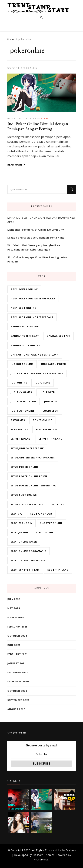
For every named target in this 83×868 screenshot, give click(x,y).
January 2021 (17, 663)
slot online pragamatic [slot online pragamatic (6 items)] (29, 551)
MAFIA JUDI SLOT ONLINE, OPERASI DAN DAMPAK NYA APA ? (41, 220)
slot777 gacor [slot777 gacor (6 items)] (41, 514)
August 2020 (16, 709)
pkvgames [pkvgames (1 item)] (18, 420)
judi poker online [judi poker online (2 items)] (24, 401)
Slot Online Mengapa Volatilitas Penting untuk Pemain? (37, 259)
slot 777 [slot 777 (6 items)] (58, 504)
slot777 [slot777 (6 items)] (17, 514)
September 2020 (18, 700)
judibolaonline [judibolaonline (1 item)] (22, 364)
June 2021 (14, 645)
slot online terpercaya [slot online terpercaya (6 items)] (28, 560)
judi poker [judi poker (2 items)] (47, 392)
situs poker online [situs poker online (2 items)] (25, 467)
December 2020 (18, 672)
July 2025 (14, 599)
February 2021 (18, 654)
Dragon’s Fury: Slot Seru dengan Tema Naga (36, 237)
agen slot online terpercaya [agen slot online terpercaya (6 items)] (32, 317)
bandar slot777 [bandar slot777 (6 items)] (59, 336)
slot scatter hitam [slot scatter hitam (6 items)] (25, 570)
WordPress (41, 859)
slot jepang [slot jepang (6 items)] (19, 532)
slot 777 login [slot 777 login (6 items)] (21, 523)
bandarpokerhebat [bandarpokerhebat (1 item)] (25, 336)
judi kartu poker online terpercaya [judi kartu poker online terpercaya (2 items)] (37, 373)
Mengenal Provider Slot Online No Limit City (36, 230)
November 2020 (18, 682)
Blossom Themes (44, 855)
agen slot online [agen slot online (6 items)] (23, 308)
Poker (45, 118)
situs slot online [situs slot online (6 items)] (24, 495)
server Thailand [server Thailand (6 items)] (51, 439)
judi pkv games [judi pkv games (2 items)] (21, 392)
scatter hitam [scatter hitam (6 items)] (46, 429)
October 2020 (17, 691)
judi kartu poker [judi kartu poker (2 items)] (54, 364)
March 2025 (16, 617)
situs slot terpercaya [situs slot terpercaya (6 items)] (27, 504)
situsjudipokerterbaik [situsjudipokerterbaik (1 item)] (27, 448)
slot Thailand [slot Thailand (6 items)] (58, 570)
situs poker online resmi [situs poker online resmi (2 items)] (29, 476)
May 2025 (14, 608)
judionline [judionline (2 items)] (42, 383)
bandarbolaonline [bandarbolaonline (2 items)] (25, 327)
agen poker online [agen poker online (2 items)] (24, 289)
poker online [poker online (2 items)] (42, 420)
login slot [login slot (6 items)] (51, 411)
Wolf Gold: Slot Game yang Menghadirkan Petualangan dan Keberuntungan (34, 247)
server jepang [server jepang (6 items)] (21, 439)
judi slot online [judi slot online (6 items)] (23, 411)
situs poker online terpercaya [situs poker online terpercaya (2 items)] (33, 486)
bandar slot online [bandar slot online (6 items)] (25, 345)
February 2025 (18, 627)
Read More (16, 165)
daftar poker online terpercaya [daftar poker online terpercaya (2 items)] (35, 355)
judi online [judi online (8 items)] (19, 383)
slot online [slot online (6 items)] (45, 532)
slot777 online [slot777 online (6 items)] (51, 523)
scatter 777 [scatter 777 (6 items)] (19, 429)
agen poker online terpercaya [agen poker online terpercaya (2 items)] (33, 299)
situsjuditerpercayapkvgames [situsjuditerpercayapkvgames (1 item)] (33, 458)
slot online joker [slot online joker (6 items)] (24, 542)
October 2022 (17, 636)
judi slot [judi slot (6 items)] (51, 401)
